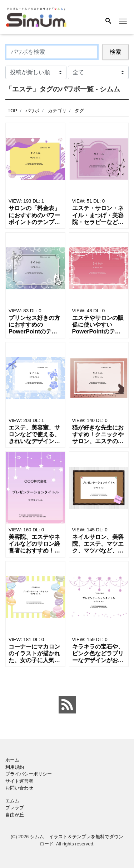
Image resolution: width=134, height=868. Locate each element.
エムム (12, 801)
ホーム (12, 760)
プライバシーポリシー (29, 774)
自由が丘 (15, 815)
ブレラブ (15, 808)
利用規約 (15, 767)
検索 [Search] (115, 52)
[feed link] (67, 705)
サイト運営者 (19, 781)
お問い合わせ (19, 788)
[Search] (108, 22)
